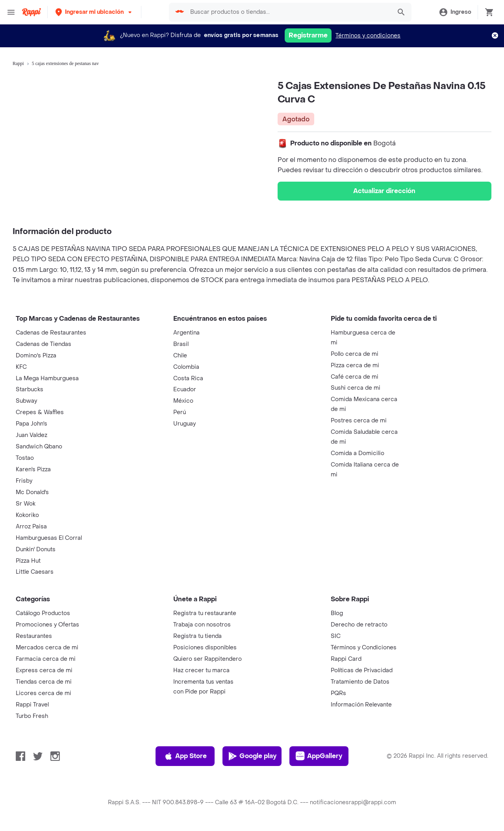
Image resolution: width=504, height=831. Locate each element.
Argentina (186, 333)
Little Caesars (35, 572)
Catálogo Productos (43, 613)
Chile (180, 356)
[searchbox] (289, 12)
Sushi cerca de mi (356, 388)
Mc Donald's (32, 492)
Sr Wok (26, 504)
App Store (185, 756)
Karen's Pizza (33, 469)
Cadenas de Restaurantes (51, 333)
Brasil (181, 344)
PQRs (338, 693)
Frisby (24, 481)
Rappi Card (346, 659)
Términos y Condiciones (364, 648)
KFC (21, 367)
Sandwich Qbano (39, 447)
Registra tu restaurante (205, 613)
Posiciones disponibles (205, 648)
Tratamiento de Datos (360, 682)
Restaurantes (34, 636)
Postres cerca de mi (359, 421)
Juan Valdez (31, 435)
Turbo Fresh (32, 716)
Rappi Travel (32, 705)
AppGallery (319, 756)
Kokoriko (27, 515)
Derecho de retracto (359, 625)
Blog (337, 613)
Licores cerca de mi (44, 693)
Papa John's (31, 424)
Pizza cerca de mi (355, 365)
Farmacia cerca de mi (46, 659)
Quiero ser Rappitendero (208, 659)
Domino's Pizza (36, 356)
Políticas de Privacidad (362, 670)
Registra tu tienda (197, 636)
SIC (336, 636)
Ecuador (185, 389)
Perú (180, 412)
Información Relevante (361, 705)
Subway (26, 401)
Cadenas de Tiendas (44, 344)
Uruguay (184, 424)
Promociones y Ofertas (47, 625)
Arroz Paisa (31, 527)
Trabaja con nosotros (202, 625)
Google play (252, 756)
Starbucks (30, 389)
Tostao (25, 458)
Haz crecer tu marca (201, 670)
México (183, 401)
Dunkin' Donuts (36, 549)
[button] (94, 12)
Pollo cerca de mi (355, 354)
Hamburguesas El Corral (49, 538)
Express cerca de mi (44, 670)
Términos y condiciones (368, 36)
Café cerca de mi (355, 377)
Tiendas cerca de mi (44, 682)
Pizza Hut (28, 561)
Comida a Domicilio (358, 453)
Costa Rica (188, 378)
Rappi (18, 63)
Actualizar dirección (384, 191)
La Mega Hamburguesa (47, 378)
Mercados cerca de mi (47, 648)
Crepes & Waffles (40, 412)
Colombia (186, 367)
